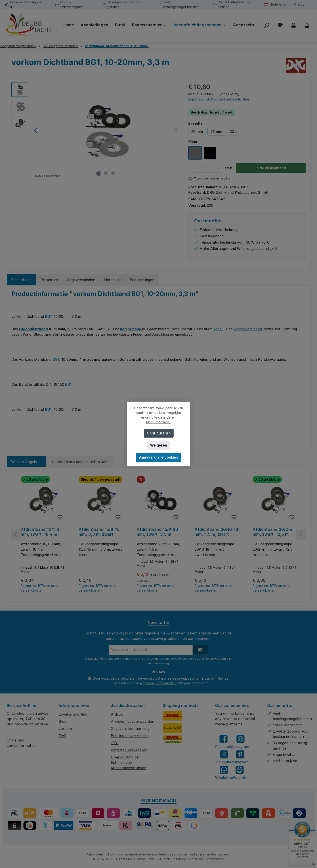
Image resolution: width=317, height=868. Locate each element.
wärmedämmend (248, 329)
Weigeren (159, 445)
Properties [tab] (49, 280)
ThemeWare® (214, 859)
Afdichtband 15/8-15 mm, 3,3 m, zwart (99, 532)
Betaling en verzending (130, 736)
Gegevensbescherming (130, 729)
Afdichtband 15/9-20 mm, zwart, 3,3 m (157, 532)
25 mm (216, 132)
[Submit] (200, 650)
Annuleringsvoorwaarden (132, 721)
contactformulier (21, 746)
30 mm (236, 132)
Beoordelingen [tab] (142, 280)
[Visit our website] (240, 772)
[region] (95, 130)
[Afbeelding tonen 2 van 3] (106, 173)
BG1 (48, 316)
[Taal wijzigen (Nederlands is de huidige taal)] (277, 4)
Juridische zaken (128, 705)
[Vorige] (36, 130)
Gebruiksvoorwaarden (210, 659)
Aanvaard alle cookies (159, 457)
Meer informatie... (158, 422)
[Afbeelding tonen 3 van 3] (113, 173)
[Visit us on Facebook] (224, 742)
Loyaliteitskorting (73, 714)
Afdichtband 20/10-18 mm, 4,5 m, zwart (216, 532)
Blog (63, 721)
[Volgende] (176, 130)
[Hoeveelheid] (206, 168)
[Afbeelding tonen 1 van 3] (99, 173)
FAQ (62, 736)
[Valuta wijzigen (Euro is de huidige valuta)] (301, 4)
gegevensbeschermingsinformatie (197, 678)
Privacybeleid (180, 659)
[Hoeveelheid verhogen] (219, 168)
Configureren (158, 433)
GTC (115, 743)
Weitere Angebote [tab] (26, 462)
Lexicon (65, 729)
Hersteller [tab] (112, 280)
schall (218, 329)
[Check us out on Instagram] (241, 742)
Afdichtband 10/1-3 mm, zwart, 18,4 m (40, 532)
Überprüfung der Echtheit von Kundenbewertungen (129, 763)
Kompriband (131, 329)
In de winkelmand (271, 168)
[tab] (21, 280)
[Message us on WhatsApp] (224, 772)
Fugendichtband (33, 329)
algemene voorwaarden (158, 683)
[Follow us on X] (224, 757)
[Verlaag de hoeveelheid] (193, 168)
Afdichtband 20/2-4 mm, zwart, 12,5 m (273, 532)
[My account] (294, 25)
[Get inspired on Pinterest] (240, 757)
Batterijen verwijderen (129, 750)
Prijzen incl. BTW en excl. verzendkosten (219, 99)
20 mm (197, 132)
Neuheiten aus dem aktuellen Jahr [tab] (80, 462)
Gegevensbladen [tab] (81, 280)
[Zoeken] (267, 25)
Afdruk (117, 714)
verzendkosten (135, 854)
